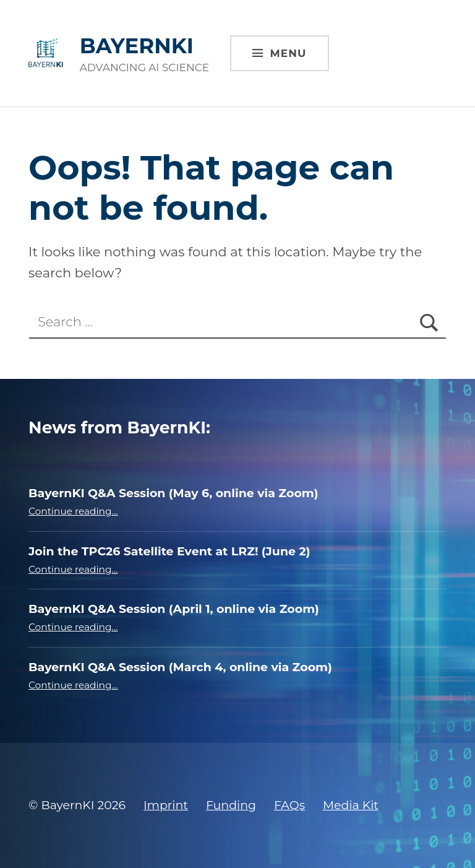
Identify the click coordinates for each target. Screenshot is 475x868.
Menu (289, 53)
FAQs (289, 805)
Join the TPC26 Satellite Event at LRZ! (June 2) (169, 551)
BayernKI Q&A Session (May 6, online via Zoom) (173, 493)
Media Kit (351, 805)
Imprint (166, 805)
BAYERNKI (137, 46)
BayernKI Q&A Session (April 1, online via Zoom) (174, 609)
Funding (231, 805)
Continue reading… (73, 511)
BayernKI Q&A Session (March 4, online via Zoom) (180, 667)
